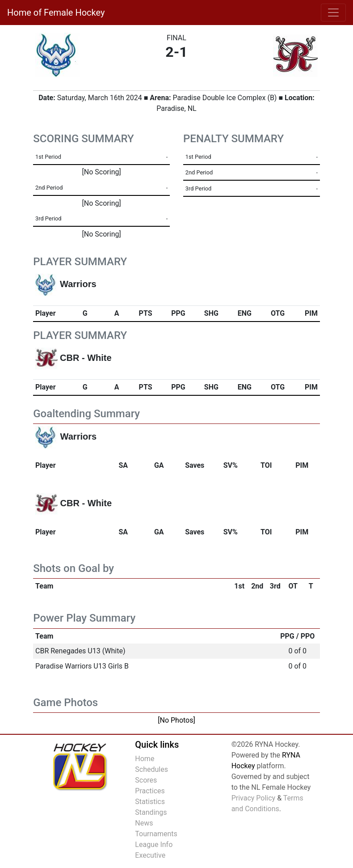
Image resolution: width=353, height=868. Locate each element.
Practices (150, 791)
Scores (146, 780)
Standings (151, 812)
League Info (154, 845)
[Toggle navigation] (333, 13)
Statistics (150, 802)
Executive (150, 855)
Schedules (151, 769)
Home (145, 759)
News (144, 823)
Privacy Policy (254, 798)
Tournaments (156, 834)
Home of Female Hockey (56, 13)
